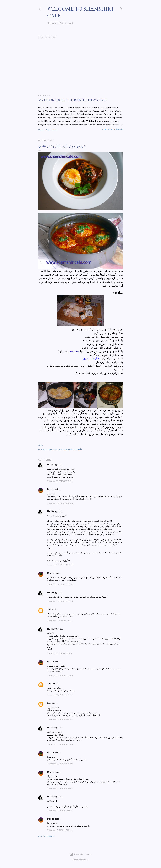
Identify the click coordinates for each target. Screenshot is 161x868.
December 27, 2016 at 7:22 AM (60, 830)
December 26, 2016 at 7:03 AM (60, 764)
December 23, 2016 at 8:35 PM (60, 675)
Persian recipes (51, 449)
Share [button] (41, 130)
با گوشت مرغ (77, 449)
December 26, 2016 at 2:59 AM (60, 719)
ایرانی (60, 449)
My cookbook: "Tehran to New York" (73, 100)
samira (50, 684)
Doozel (51, 489)
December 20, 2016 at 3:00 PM (60, 584)
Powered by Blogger (81, 854)
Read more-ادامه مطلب (112, 129)
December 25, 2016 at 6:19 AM (60, 695)
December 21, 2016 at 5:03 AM (60, 621)
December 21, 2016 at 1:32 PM (59, 653)
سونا (49, 703)
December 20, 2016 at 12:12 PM (60, 565)
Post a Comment (47, 837)
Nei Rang (52, 465)
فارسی (70, 23)
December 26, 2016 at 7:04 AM (60, 788)
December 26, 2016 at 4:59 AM (60, 744)
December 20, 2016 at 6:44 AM (60, 503)
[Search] (121, 8)
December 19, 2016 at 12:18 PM (60, 481)
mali (49, 609)
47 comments (51, 130)
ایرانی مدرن (67, 449)
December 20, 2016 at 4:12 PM (60, 601)
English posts (56, 23)
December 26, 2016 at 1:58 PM (60, 811)
